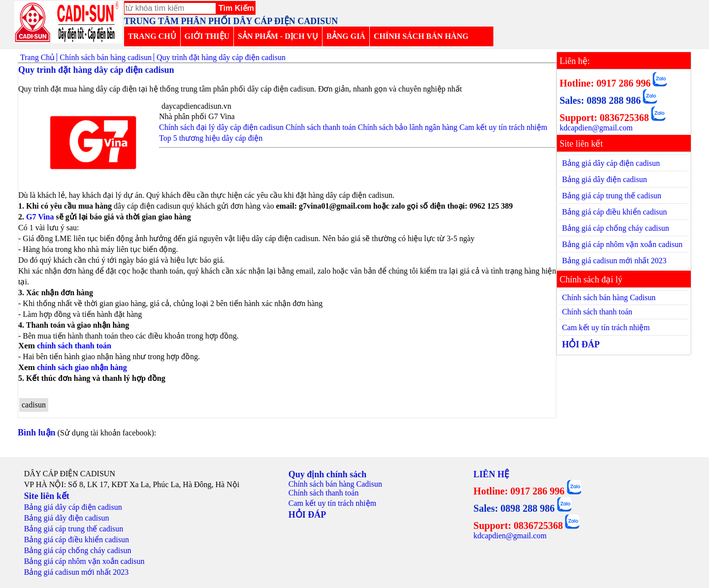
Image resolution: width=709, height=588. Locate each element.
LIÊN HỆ (492, 474)
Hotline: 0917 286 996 (605, 83)
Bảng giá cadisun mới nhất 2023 (614, 261)
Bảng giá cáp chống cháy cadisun (615, 228)
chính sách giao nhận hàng (82, 367)
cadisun (34, 405)
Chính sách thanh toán (321, 127)
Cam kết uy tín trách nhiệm (503, 127)
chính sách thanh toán (75, 346)
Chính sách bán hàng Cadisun (609, 297)
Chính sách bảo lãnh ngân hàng (408, 127)
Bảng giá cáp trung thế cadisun (612, 196)
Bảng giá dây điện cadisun (604, 179)
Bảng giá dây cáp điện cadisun (611, 163)
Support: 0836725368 (604, 118)
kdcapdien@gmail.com (596, 128)
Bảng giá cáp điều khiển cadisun (614, 212)
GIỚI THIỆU (207, 36)
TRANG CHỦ (152, 36)
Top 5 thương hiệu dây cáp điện (211, 138)
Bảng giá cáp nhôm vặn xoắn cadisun (622, 244)
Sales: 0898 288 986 (600, 100)
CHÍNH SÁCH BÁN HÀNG (421, 36)
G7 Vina (40, 217)
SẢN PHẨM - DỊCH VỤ (278, 36)
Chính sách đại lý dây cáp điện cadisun (221, 127)
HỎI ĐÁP (581, 344)
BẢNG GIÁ (346, 36)
